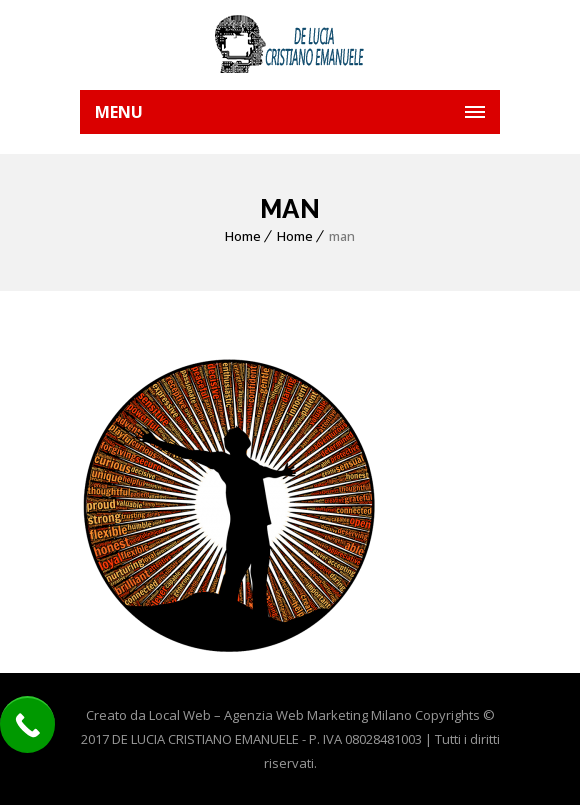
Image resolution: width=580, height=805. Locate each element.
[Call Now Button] (27, 724)
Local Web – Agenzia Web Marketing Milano (282, 715)
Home (243, 236)
